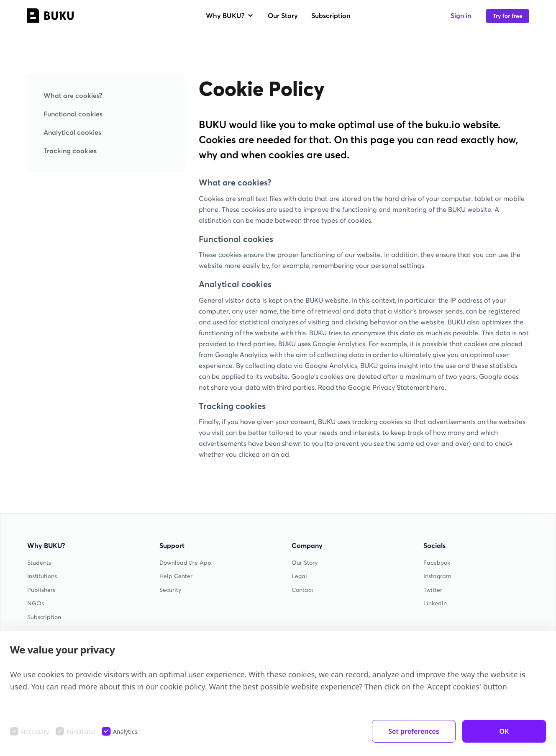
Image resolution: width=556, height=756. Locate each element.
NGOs (36, 603)
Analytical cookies (72, 132)
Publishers (41, 590)
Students (39, 563)
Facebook (437, 563)
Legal (299, 576)
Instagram (437, 576)
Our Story (283, 15)
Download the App (185, 563)
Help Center (176, 576)
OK (504, 731)
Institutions (42, 576)
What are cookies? (73, 95)
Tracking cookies (70, 151)
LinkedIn (435, 603)
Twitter (433, 590)
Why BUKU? (230, 15)
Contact (302, 590)
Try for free (508, 16)
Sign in (461, 15)
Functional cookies (73, 114)
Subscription (331, 15)
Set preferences (414, 731)
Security (170, 590)
